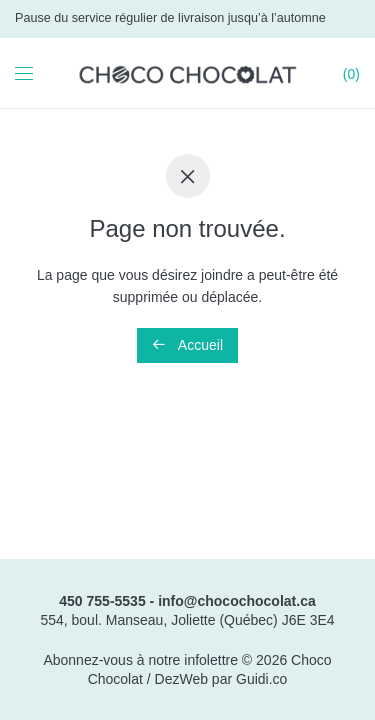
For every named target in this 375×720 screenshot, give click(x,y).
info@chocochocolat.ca (237, 601)
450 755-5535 (102, 601)
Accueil (187, 345)
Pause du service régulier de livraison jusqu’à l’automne (170, 18)
